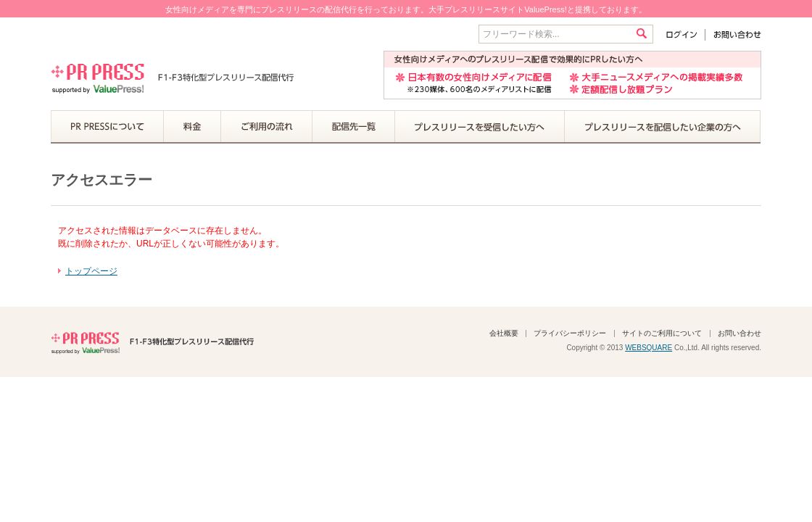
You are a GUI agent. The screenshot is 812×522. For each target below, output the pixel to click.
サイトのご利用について (662, 333)
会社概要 (504, 333)
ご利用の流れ (267, 127)
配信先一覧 (354, 127)
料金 (192, 127)
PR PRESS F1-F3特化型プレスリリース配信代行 (152, 341)
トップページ (91, 271)
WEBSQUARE (649, 348)
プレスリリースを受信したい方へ (480, 127)
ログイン (685, 34)
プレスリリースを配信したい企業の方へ (663, 127)
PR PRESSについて (107, 127)
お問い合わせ (733, 34)
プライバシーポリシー (570, 333)
